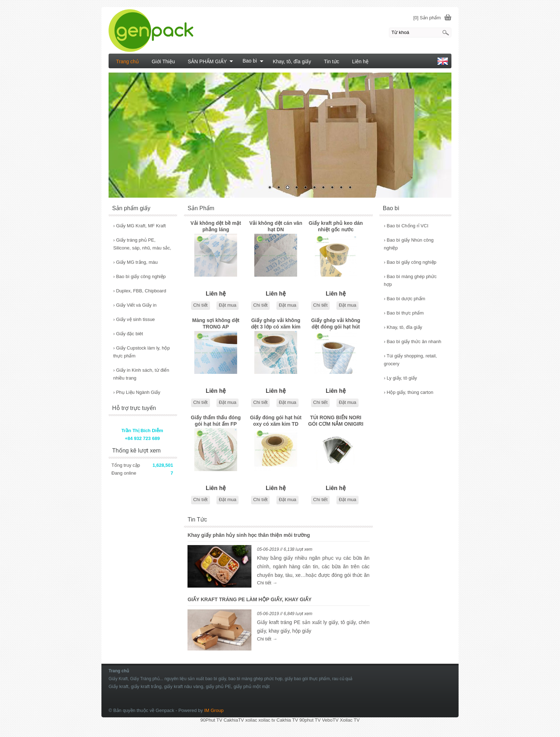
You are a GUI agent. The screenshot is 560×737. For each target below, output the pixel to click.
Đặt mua (228, 305)
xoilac (251, 720)
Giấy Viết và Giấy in (135, 305)
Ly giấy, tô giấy (401, 378)
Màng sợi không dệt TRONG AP (216, 323)
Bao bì (253, 61)
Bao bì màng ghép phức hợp (410, 280)
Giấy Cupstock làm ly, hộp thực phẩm (142, 352)
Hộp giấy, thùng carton (409, 392)
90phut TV (310, 720)
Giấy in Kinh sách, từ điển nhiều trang (141, 374)
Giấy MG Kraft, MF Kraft (139, 226)
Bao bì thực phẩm (404, 313)
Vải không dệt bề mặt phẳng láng (216, 226)
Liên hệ (360, 61)
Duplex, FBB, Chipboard (140, 291)
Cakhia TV (287, 720)
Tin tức (332, 61)
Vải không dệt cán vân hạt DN (276, 226)
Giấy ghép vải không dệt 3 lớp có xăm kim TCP (276, 324)
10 (350, 188)
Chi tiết (200, 305)
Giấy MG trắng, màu (136, 262)
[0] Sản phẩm (427, 18)
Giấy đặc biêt (128, 334)
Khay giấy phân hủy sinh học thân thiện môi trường (249, 535)
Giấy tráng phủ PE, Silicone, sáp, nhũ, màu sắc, (142, 244)
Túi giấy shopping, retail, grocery (410, 360)
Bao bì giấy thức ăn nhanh (413, 342)
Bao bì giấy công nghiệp (410, 262)
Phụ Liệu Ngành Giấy (137, 392)
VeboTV (330, 720)
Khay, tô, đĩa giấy (403, 327)
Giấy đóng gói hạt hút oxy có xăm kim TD (276, 421)
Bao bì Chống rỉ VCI (406, 226)
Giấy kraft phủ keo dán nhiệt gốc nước (336, 226)
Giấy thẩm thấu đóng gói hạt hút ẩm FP (216, 421)
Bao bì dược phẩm (405, 299)
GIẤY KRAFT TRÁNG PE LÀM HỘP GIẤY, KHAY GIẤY (249, 599)
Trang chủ (127, 61)
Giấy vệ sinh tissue (134, 319)
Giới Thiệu (163, 61)
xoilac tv (267, 720)
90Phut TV (211, 720)
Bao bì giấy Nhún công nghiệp (409, 244)
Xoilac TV (349, 720)
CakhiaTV (234, 720)
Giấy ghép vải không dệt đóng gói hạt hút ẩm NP (336, 324)
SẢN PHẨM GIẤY (211, 61)
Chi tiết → (267, 583)
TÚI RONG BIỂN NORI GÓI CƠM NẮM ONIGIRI (336, 421)
